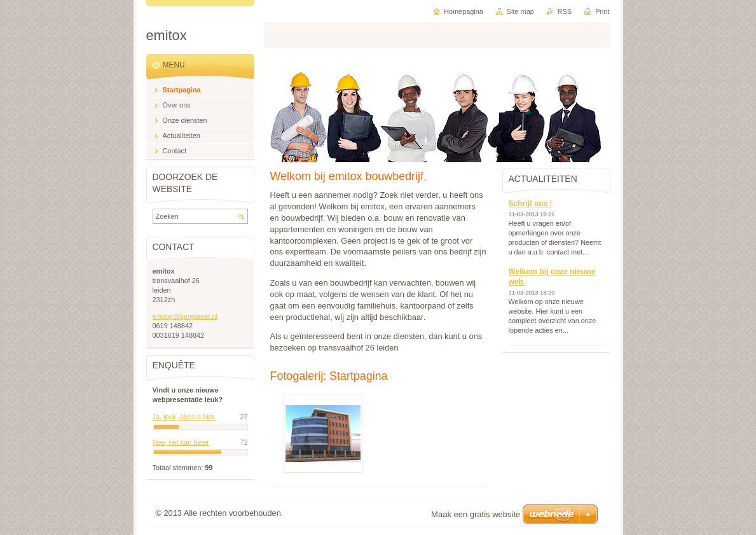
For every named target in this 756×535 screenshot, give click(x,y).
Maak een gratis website (476, 514)
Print (602, 11)
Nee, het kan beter (181, 442)
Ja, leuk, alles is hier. (184, 417)
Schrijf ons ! (531, 204)
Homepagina (464, 11)
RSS (565, 11)
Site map (520, 11)
